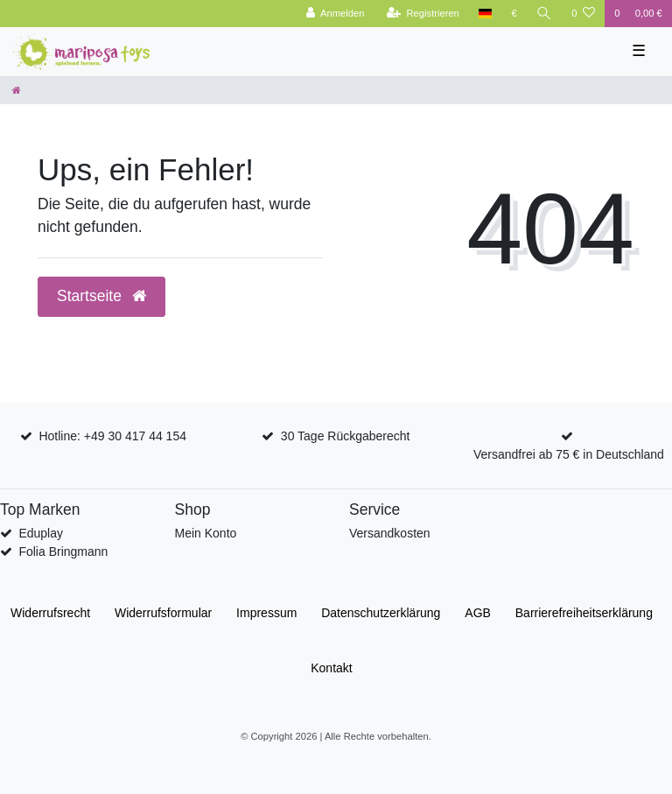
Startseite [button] (101, 296)
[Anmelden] (336, 14)
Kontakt (331, 668)
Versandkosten (390, 533)
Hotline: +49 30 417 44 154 (112, 436)
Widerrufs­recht (50, 613)
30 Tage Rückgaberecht (346, 436)
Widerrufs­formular (163, 613)
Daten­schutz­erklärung (381, 613)
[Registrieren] (423, 14)
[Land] (485, 14)
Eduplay (41, 533)
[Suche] (544, 14)
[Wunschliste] (583, 14)
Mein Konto (206, 533)
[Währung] (514, 14)
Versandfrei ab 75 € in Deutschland (569, 454)
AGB (478, 613)
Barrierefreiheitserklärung (584, 613)
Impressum (266, 613)
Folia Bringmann (63, 552)
